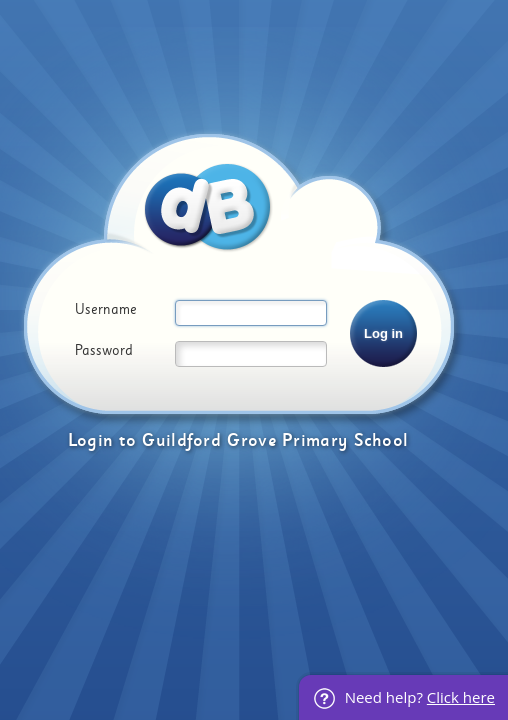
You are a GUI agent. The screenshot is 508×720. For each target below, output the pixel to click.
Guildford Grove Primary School (275, 440)
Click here (461, 697)
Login (91, 440)
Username (106, 310)
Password (104, 351)
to (127, 440)
